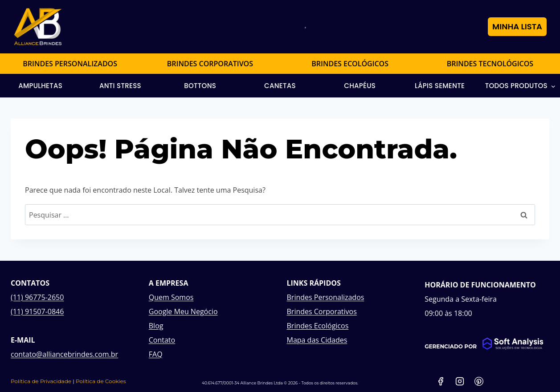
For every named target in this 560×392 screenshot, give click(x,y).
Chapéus (360, 86)
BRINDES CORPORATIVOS (210, 64)
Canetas (280, 86)
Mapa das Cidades (317, 340)
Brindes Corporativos (322, 311)
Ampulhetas (40, 86)
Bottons (200, 86)
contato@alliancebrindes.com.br (64, 354)
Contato (162, 340)
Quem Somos (171, 297)
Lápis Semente (440, 86)
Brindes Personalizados (326, 297)
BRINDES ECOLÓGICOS (350, 64)
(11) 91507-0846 (37, 311)
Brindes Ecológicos (318, 326)
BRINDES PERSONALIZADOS (70, 64)
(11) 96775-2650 (37, 297)
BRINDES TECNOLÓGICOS (490, 64)
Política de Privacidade (41, 381)
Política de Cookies (101, 381)
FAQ (156, 354)
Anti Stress (120, 86)
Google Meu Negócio (183, 311)
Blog (156, 326)
